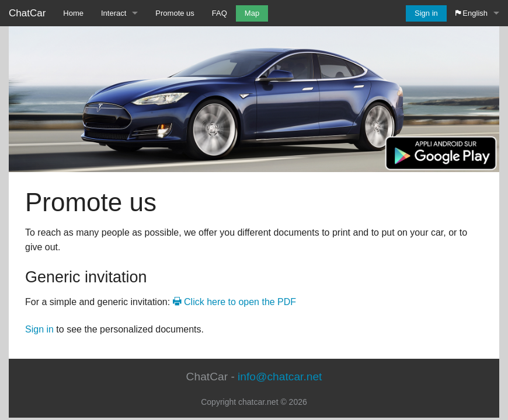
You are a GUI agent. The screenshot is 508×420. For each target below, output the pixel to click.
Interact (114, 13)
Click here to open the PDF (235, 302)
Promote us (175, 13)
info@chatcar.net (280, 377)
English (472, 13)
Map (252, 13)
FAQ (220, 13)
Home (73, 13)
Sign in (426, 13)
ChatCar (27, 13)
